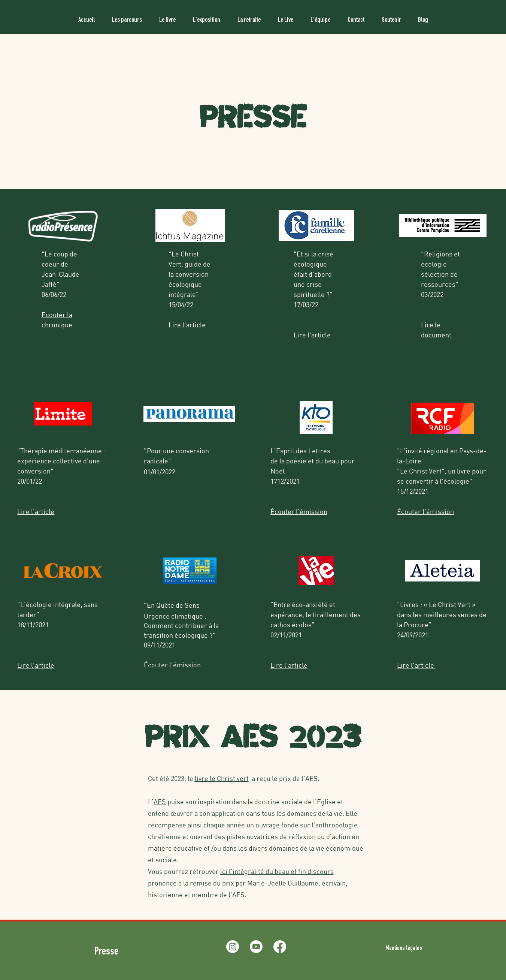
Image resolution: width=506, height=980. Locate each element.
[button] (127, 17)
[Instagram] (233, 947)
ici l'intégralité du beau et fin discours (277, 871)
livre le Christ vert (222, 778)
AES (160, 802)
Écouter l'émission (425, 511)
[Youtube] (256, 947)
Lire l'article (312, 335)
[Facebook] (280, 947)
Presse (107, 952)
